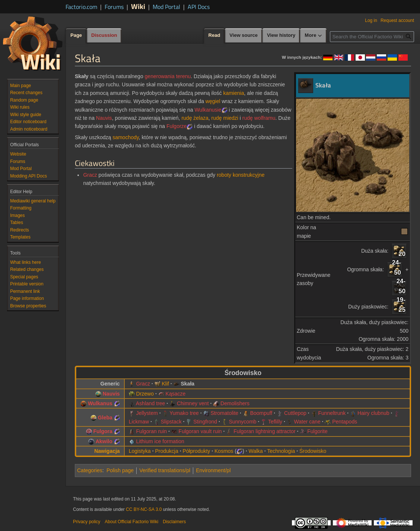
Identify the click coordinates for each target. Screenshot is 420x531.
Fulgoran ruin (152, 431)
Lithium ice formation (160, 441)
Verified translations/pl (165, 470)
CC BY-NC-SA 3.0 (144, 509)
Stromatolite (224, 413)
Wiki (138, 6)
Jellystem (147, 413)
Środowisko (313, 451)
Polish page (120, 470)
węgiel (213, 101)
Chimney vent (193, 403)
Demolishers (235, 403)
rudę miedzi (225, 118)
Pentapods (345, 422)
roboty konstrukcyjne (241, 175)
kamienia (233, 93)
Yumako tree (184, 413)
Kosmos (224, 451)
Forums (114, 7)
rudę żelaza (195, 118)
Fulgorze (176, 126)
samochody (126, 137)
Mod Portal (166, 7)
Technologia (281, 451)
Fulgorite (317, 431)
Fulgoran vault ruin (200, 431)
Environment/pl (213, 470)
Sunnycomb (243, 422)
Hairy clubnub (373, 413)
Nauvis (104, 118)
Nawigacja (107, 451)
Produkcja (166, 451)
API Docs (199, 7)
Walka (256, 451)
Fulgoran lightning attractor (265, 431)
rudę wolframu (259, 118)
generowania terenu (168, 76)
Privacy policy (87, 522)
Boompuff (261, 413)
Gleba (105, 418)
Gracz (90, 175)
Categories (90, 470)
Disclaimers (174, 522)
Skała (187, 384)
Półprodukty (196, 451)
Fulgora (103, 431)
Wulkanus (100, 403)
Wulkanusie (208, 110)
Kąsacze (176, 394)
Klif (165, 384)
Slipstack (171, 422)
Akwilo (104, 441)
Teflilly (275, 422)
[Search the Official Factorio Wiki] (372, 37)
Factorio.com (81, 7)
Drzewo (145, 394)
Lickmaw (139, 422)
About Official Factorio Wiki (131, 522)
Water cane (307, 422)
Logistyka (140, 451)
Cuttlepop (295, 413)
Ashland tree (151, 403)
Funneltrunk (332, 413)
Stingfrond (205, 422)
